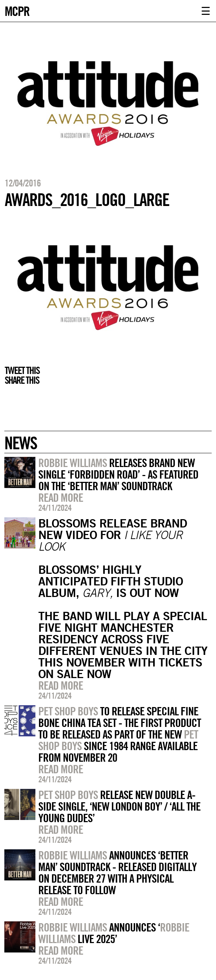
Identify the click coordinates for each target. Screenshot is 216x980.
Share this (22, 380)
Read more (61, 497)
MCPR (17, 10)
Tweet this (22, 370)
